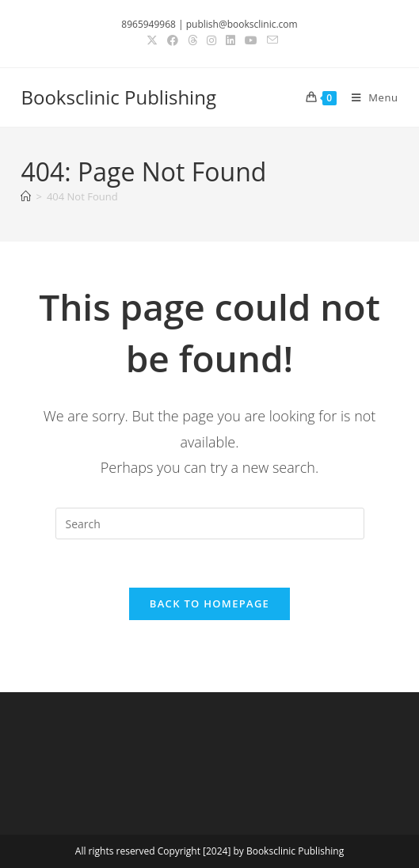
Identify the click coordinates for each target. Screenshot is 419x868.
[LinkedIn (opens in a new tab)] (230, 40)
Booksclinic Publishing (118, 97)
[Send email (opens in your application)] (270, 40)
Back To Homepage (209, 603)
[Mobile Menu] (369, 97)
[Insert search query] (210, 523)
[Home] (26, 196)
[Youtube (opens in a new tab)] (251, 40)
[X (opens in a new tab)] (152, 40)
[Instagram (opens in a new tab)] (211, 40)
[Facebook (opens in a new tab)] (173, 40)
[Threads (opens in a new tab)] (192, 40)
